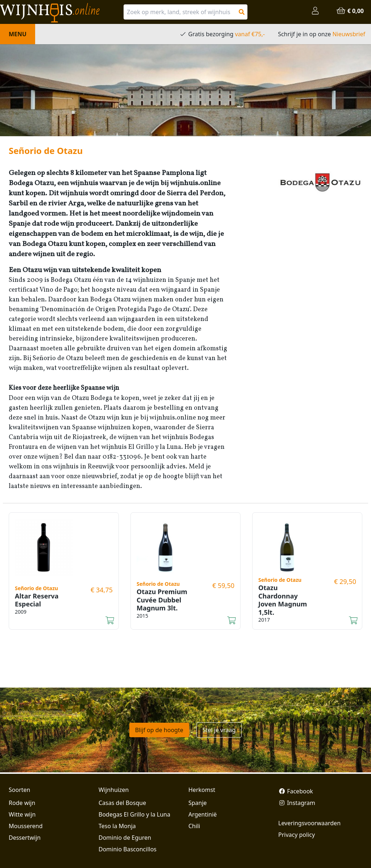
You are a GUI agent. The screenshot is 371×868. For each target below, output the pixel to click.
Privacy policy (297, 835)
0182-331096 (122, 457)
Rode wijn (22, 803)
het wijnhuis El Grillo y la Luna (136, 447)
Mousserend (26, 826)
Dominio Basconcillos (128, 849)
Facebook (296, 791)
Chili (194, 826)
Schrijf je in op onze (322, 34)
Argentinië (203, 814)
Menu (18, 34)
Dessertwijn (25, 838)
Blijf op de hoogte (159, 730)
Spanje (198, 803)
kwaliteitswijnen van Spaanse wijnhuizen (70, 428)
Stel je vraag (219, 730)
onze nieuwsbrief (92, 477)
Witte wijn (22, 814)
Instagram (297, 803)
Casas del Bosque (122, 803)
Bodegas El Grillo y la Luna (134, 814)
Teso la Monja (117, 826)
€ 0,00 (350, 11)
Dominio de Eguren (125, 838)
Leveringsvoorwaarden (309, 823)
